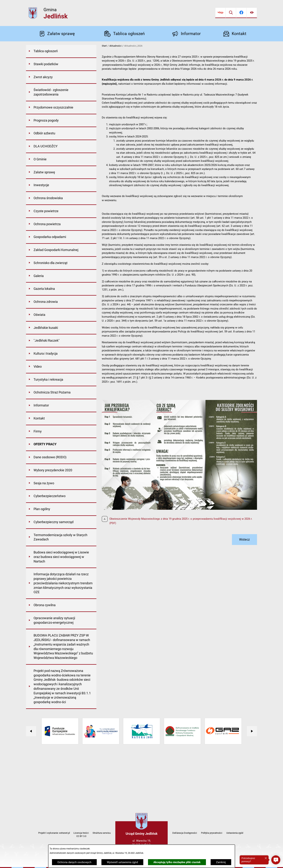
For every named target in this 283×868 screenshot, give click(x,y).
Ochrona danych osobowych (74, 862)
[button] (276, 860)
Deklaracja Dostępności (185, 833)
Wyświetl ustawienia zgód (122, 862)
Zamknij (221, 862)
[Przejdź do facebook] (241, 13)
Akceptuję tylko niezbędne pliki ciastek (177, 862)
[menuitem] (61, 51)
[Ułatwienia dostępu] (252, 13)
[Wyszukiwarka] (231, 13)
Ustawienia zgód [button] (235, 833)
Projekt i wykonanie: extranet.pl (54, 833)
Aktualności (115, 46)
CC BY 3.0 (81, 836)
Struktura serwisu (102, 833)
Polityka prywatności (212, 833)
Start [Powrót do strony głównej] (104, 46)
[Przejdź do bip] (220, 13)
